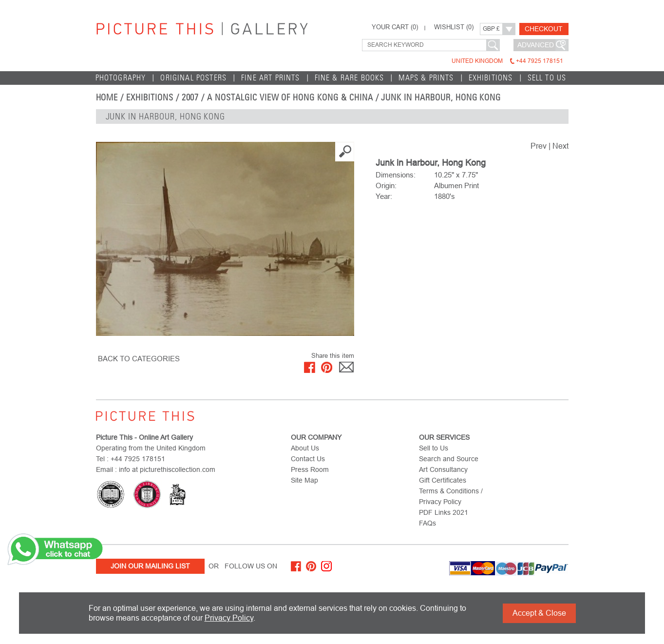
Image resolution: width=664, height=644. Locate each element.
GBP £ (491, 29)
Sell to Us (547, 78)
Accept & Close (539, 613)
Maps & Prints (426, 78)
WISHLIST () (454, 27)
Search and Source (449, 459)
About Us (305, 448)
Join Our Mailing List (150, 566)
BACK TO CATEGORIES (139, 359)
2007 (190, 98)
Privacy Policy (229, 618)
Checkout (544, 29)
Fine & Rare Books (350, 78)
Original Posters (193, 78)
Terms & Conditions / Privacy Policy (451, 496)
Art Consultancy (443, 469)
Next (560, 146)
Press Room (310, 469)
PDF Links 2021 (444, 512)
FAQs (427, 523)
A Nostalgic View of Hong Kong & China (290, 98)
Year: (384, 196)
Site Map (304, 480)
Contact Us (308, 459)
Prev (539, 146)
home (107, 98)
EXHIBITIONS (491, 78)
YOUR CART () (395, 27)
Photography (121, 78)
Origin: (386, 185)
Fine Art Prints (271, 78)
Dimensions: (396, 175)
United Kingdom (507, 61)
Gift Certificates (443, 480)
